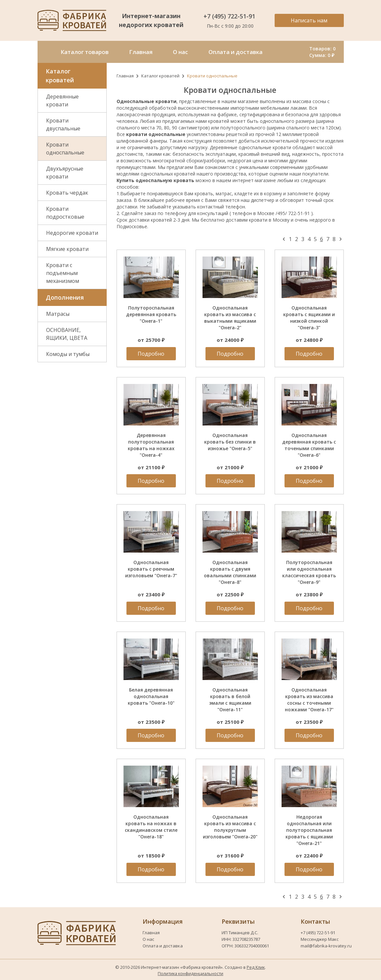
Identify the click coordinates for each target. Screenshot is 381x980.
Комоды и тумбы (68, 354)
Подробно (151, 354)
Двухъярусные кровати (65, 173)
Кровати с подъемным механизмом (63, 273)
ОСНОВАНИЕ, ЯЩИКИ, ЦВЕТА (67, 334)
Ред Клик (256, 967)
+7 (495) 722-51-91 (230, 16)
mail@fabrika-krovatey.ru (326, 946)
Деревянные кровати (62, 100)
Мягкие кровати (67, 249)
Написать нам (309, 20)
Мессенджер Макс (320, 939)
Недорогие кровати (72, 233)
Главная (125, 76)
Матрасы (58, 314)
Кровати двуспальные (63, 124)
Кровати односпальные (65, 149)
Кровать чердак (67, 193)
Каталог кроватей (160, 76)
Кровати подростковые (65, 213)
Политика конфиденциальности (190, 973)
